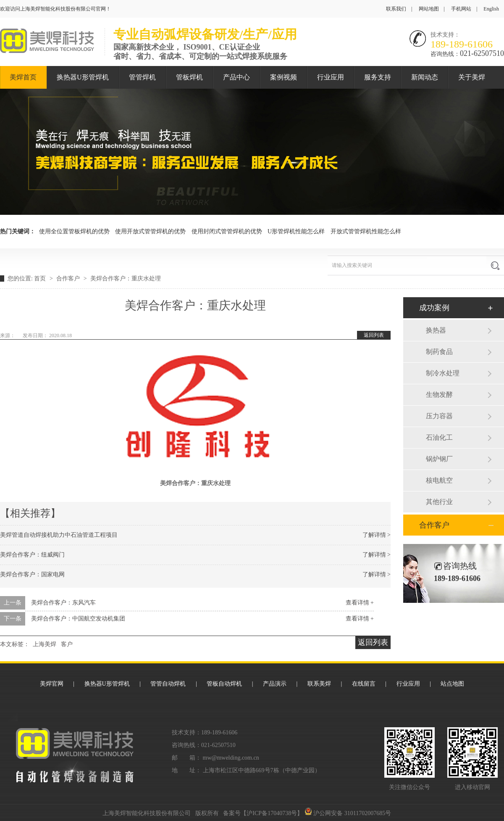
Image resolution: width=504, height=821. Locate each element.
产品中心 (236, 77)
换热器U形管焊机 (83, 77)
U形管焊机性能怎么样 (296, 231)
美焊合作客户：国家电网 (32, 574)
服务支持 (378, 77)
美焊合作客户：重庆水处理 (126, 279)
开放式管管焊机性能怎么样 (366, 231)
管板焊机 (189, 77)
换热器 (436, 330)
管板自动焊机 (224, 684)
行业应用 (331, 77)
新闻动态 (425, 77)
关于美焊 (472, 77)
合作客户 (69, 279)
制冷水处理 (443, 373)
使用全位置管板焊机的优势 (74, 231)
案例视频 (283, 77)
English (491, 9)
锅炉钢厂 (439, 459)
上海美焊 (45, 644)
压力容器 (439, 416)
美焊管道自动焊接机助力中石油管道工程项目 (59, 535)
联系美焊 (319, 684)
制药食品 (439, 352)
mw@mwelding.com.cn (231, 758)
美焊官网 (52, 684)
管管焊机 (142, 77)
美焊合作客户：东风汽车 (63, 603)
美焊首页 (23, 77)
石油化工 (439, 437)
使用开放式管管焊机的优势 (150, 231)
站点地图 (452, 684)
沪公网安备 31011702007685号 (348, 813)
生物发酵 (439, 395)
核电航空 (439, 480)
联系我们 (396, 9)
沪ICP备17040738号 (272, 813)
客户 (67, 644)
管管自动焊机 (168, 684)
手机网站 (461, 9)
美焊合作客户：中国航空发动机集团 (78, 619)
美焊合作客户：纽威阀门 (32, 555)
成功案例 (434, 308)
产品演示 (275, 684)
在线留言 (364, 684)
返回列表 (374, 335)
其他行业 (439, 502)
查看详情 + (360, 603)
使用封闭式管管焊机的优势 (227, 231)
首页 (41, 279)
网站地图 (429, 9)
